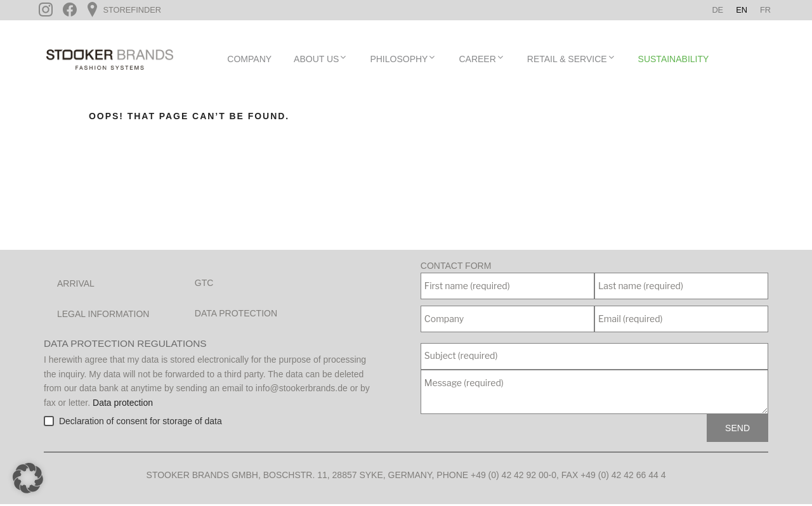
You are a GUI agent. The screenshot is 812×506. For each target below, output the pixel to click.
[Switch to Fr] (765, 10)
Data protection (236, 315)
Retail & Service (572, 60)
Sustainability (674, 61)
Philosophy (403, 60)
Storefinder (131, 10)
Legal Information (103, 316)
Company (249, 61)
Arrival (76, 285)
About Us (321, 60)
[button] (28, 478)
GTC (204, 285)
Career (481, 60)
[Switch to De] (717, 10)
